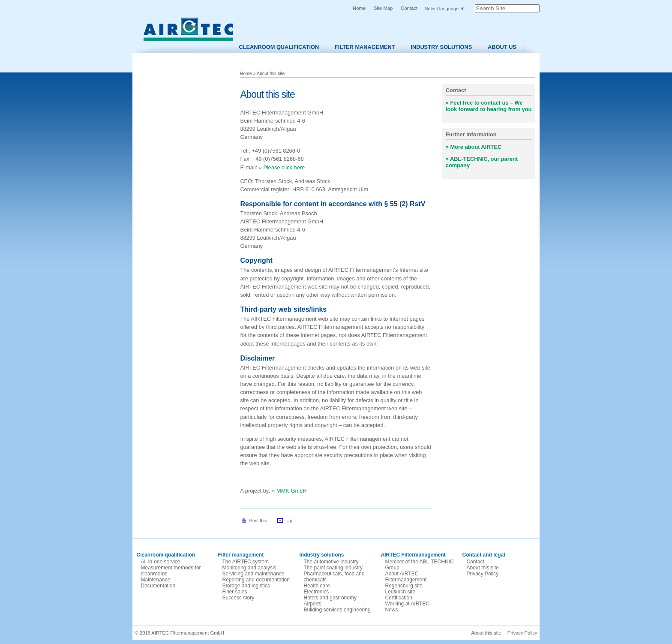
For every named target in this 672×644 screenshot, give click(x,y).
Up (289, 521)
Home (359, 8)
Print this (258, 521)
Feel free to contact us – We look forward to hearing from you (489, 106)
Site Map (383, 8)
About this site (483, 568)
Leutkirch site (400, 592)
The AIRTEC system (246, 562)
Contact (409, 8)
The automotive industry (331, 562)
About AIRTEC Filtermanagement (406, 577)
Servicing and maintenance (253, 574)
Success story (238, 598)
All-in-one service (161, 562)
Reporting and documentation (256, 580)
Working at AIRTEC (408, 604)
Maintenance (156, 580)
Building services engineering (337, 610)
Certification (399, 598)
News (392, 610)
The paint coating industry (333, 568)
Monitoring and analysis (249, 568)
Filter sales (235, 592)
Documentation (158, 586)
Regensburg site (404, 586)
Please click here (284, 167)
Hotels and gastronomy (330, 598)
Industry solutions (441, 47)
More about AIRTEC (476, 147)
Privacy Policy (483, 574)
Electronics (316, 592)
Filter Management (365, 47)
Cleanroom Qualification (279, 47)
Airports (313, 604)
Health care (317, 586)
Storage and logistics (246, 586)
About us (502, 47)
